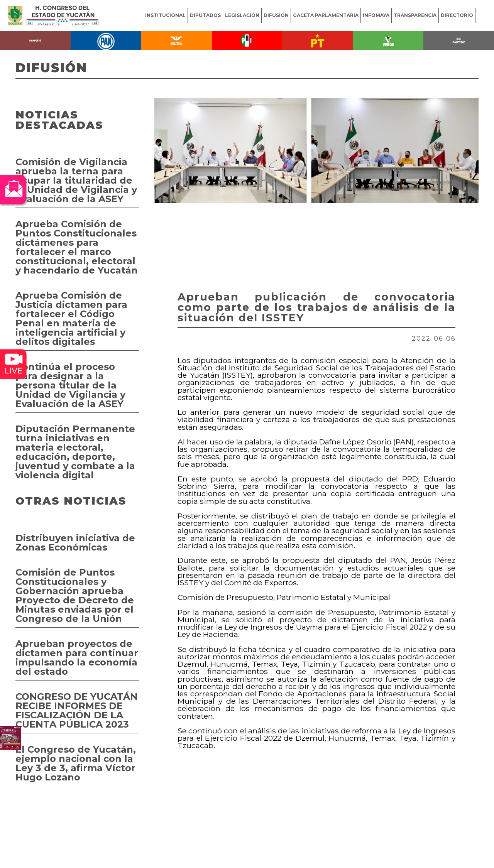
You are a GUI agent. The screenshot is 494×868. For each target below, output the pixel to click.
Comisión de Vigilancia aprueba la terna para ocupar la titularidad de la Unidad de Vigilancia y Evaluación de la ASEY (76, 180)
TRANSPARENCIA (415, 15)
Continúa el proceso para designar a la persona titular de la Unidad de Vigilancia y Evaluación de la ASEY (70, 385)
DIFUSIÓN (276, 15)
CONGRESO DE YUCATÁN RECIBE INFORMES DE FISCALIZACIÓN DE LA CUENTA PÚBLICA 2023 (77, 710)
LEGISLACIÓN (242, 15)
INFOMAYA (376, 15)
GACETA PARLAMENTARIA (326, 15)
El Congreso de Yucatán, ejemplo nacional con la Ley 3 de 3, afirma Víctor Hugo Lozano (76, 763)
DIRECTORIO (457, 15)
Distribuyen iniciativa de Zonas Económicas (75, 543)
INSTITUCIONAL (165, 15)
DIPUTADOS (205, 15)
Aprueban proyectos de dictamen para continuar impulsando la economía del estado (77, 658)
